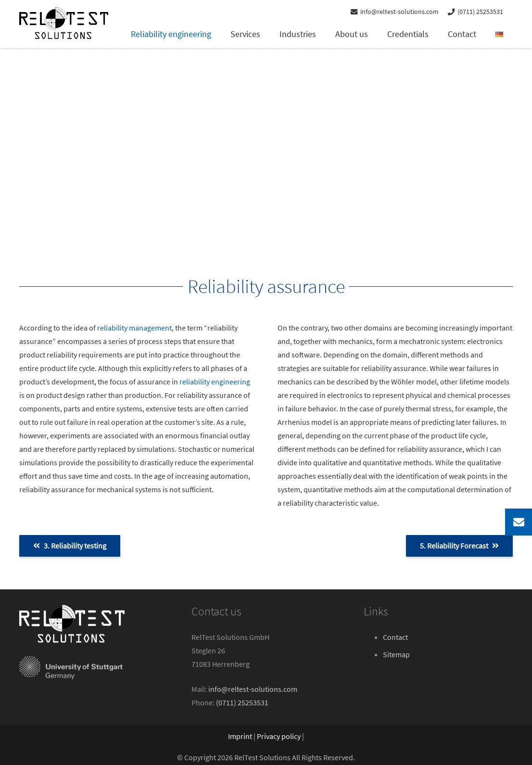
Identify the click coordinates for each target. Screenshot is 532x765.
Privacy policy (279, 736)
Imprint (240, 736)
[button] (21, 744)
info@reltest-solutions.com (253, 689)
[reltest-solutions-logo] (64, 24)
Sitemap (396, 654)
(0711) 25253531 (242, 702)
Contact (395, 637)
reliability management (134, 328)
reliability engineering (215, 382)
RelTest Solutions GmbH (230, 637)
